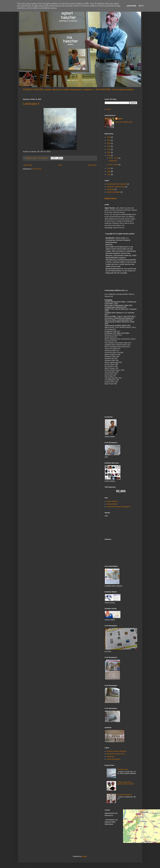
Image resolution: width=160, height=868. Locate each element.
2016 (109, 152)
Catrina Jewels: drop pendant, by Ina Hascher (126, 783)
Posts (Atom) (37, 169)
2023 (109, 140)
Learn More (131, 6)
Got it (141, 6)
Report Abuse (111, 198)
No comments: (43, 158)
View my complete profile (124, 122)
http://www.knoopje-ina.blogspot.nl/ (119, 507)
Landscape (110, 189)
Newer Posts (28, 165)
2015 (109, 156)
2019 (109, 143)
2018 (109, 146)
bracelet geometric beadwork (117, 184)
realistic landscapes (113, 192)
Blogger (84, 856)
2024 (109, 137)
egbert (120, 119)
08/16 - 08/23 (114, 165)
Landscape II (31, 104)
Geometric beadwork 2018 (116, 187)
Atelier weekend (112, 501)
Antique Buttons (112, 504)
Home (60, 165)
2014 (109, 168)
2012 (109, 175)
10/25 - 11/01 (114, 158)
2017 (109, 149)
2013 (109, 172)
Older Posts (92, 165)
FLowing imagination (124, 795)
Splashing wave (123, 769)
